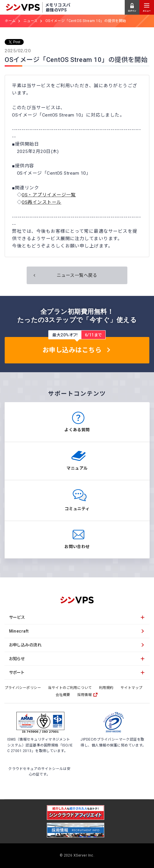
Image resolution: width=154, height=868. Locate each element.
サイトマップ (132, 688)
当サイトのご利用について (70, 688)
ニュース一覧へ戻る (77, 275)
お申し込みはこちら (72, 350)
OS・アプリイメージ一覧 (49, 195)
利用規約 (106, 688)
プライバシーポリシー (23, 688)
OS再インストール (41, 202)
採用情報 (85, 695)
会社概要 (63, 695)
